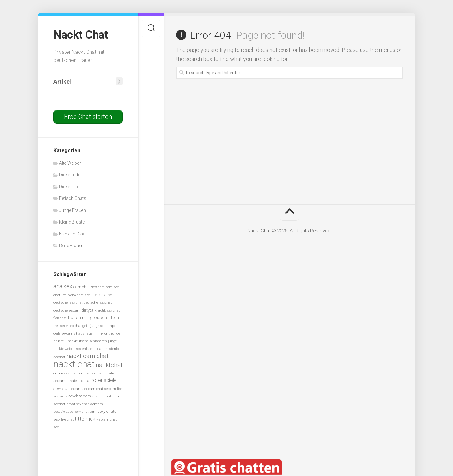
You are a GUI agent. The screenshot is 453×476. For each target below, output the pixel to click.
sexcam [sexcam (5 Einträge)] (75, 389)
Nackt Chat (81, 35)
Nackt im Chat (73, 234)
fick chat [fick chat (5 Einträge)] (60, 318)
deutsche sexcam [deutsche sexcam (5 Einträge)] (67, 310)
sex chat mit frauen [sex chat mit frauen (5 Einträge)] (107, 396)
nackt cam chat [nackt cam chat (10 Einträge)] (87, 356)
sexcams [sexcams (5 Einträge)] (60, 396)
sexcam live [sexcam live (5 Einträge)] (113, 389)
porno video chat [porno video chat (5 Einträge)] (90, 373)
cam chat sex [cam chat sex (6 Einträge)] (85, 287)
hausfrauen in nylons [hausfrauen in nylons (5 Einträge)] (93, 333)
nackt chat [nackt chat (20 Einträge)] (74, 364)
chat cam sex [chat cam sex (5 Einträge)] (108, 287)
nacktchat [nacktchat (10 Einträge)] (109, 365)
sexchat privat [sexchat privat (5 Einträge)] (64, 404)
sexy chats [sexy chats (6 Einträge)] (107, 411)
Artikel (62, 82)
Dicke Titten (70, 187)
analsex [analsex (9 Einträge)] (63, 286)
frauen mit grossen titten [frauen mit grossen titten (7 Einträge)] (93, 318)
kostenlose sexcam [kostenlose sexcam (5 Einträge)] (90, 349)
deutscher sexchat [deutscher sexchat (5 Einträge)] (98, 303)
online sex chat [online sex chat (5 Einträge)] (65, 373)
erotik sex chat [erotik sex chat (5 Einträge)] (109, 310)
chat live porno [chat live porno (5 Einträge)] (65, 295)
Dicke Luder (70, 175)
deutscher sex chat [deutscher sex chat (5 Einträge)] (68, 303)
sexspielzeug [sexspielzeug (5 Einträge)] (63, 412)
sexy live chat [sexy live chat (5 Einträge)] (64, 420)
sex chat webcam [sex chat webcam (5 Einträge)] (89, 404)
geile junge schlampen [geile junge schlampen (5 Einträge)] (100, 326)
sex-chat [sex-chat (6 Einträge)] (61, 388)
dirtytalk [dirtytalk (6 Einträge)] (89, 310)
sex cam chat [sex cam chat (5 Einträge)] (93, 389)
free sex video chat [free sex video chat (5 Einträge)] (67, 326)
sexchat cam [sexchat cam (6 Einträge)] (80, 396)
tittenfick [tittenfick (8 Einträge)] (85, 419)
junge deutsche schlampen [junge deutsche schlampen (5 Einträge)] (86, 341)
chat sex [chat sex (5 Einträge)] (83, 295)
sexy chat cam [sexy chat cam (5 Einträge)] (85, 412)
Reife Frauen (71, 246)
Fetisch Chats (73, 198)
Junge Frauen (73, 210)
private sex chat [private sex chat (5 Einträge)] (78, 381)
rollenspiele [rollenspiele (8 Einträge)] (104, 380)
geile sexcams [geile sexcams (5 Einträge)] (64, 333)
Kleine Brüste (72, 222)
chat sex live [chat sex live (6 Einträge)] (101, 295)
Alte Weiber (70, 163)
